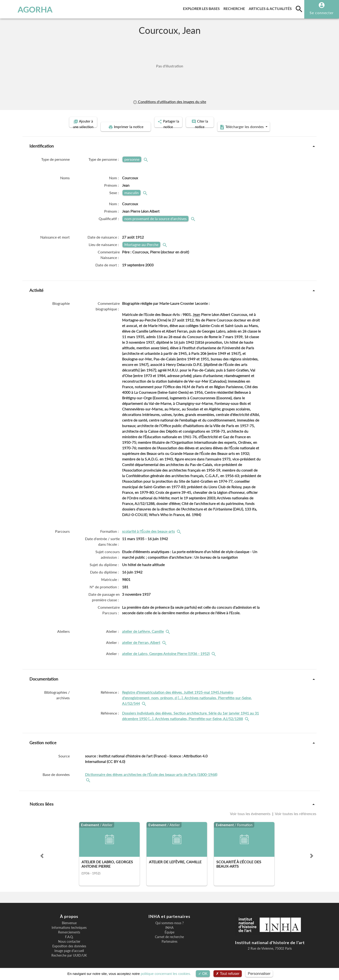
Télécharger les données (276, 122)
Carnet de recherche (169, 932)
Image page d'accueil (69, 946)
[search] (299, 9)
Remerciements (69, 927)
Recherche (235, 8)
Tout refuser (228, 974)
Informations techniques (69, 923)
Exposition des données (69, 941)
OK (203, 974)
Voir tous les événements (251, 808)
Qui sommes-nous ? (169, 918)
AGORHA (28, 9)
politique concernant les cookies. (166, 974)
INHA (169, 923)
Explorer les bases (202, 8)
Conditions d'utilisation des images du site (169, 102)
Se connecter (322, 13)
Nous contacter (69, 936)
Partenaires (169, 936)
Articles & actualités (271, 8)
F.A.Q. (69, 932)
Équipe (169, 927)
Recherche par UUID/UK (69, 950)
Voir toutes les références (295, 808)
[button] (42, 851)
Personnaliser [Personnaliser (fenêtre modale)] (259, 974)
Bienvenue (69, 918)
